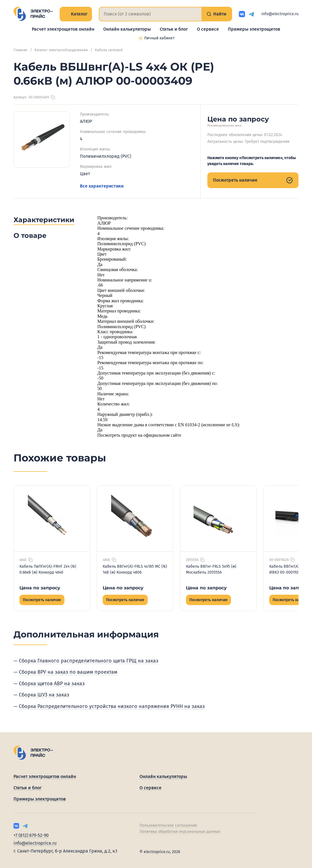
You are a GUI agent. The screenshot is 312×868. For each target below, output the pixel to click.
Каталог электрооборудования (61, 50)
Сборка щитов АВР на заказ (52, 684)
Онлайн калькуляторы (127, 29)
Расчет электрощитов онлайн (63, 29)
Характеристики (44, 220)
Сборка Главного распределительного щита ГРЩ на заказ (89, 661)
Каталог (76, 14)
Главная (20, 50)
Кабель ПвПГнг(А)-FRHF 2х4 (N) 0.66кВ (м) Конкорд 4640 (48, 569)
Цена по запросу (40, 588)
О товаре (30, 235)
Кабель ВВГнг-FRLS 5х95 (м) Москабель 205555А (211, 569)
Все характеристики (102, 186)
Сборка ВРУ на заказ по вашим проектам (68, 672)
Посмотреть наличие (253, 180)
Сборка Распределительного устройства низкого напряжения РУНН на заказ (112, 706)
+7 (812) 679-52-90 (31, 835)
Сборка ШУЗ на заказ (44, 695)
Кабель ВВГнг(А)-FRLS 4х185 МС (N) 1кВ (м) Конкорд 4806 (135, 569)
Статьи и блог (174, 29)
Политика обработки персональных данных (180, 832)
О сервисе (208, 29)
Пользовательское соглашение (168, 825)
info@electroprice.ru (280, 14)
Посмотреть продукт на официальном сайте (139, 435)
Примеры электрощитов (254, 29)
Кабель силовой (109, 50)
